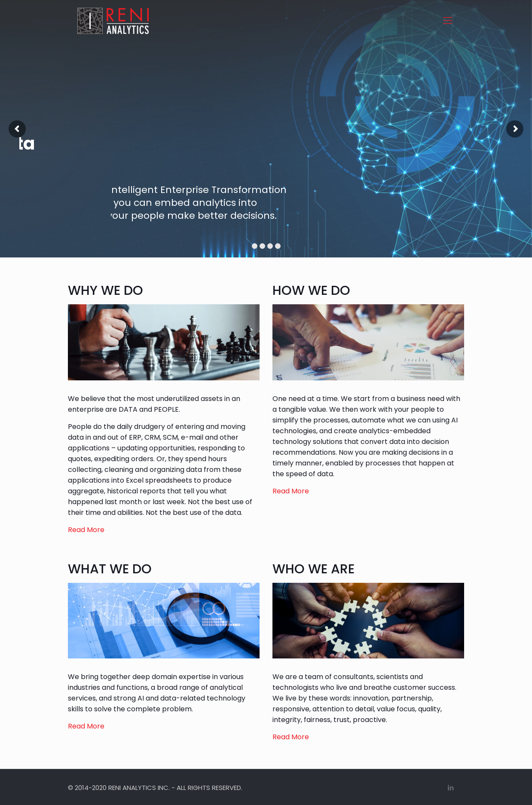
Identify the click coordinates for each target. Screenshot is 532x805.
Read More (86, 530)
